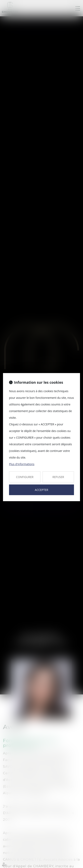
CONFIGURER (25, 477)
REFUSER (58, 477)
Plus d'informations (22, 464)
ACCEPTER (42, 490)
